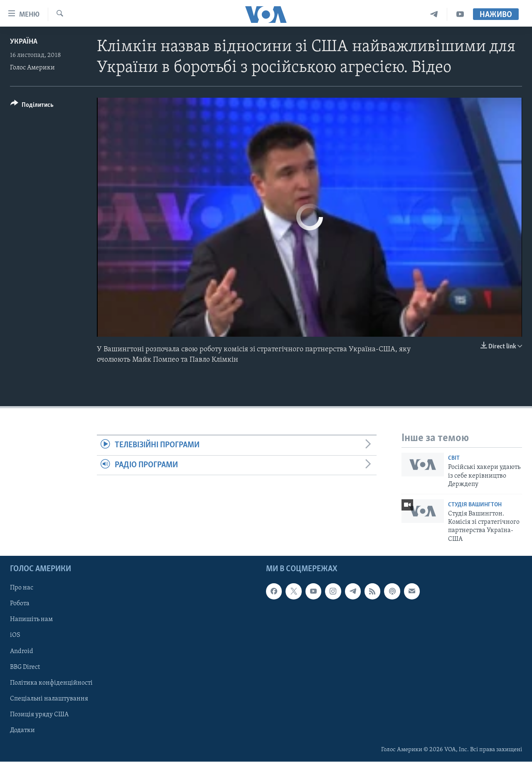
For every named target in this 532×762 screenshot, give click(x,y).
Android (22, 651)
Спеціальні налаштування (49, 699)
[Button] (32, 106)
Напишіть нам (31, 620)
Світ (454, 458)
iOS (15, 636)
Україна (24, 42)
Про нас (22, 588)
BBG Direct (25, 667)
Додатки (22, 730)
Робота (20, 604)
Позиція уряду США (39, 715)
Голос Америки (32, 68)
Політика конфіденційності (51, 683)
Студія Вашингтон (475, 505)
